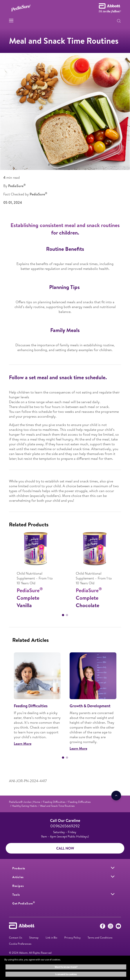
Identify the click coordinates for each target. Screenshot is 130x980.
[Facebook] (103, 927)
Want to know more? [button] (66, 967)
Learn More (23, 744)
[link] (25, 802)
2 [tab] (67, 615)
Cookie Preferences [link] (20, 944)
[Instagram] (110, 927)
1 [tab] (63, 615)
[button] (119, 21)
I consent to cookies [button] (66, 974)
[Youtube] (118, 927)
